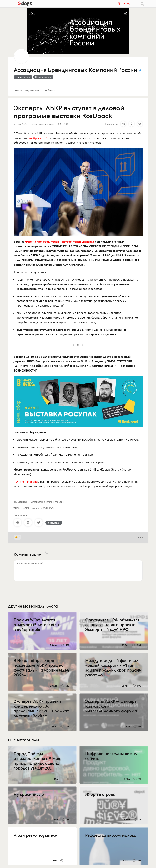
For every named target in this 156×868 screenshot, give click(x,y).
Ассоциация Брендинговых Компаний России (75, 70)
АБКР (26, 508)
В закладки (54, 523)
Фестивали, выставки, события (47, 502)
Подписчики (33, 90)
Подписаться (23, 77)
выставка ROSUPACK (43, 508)
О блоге (50, 90)
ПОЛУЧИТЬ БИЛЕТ (26, 481)
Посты (18, 90)
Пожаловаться (43, 77)
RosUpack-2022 (39, 138)
